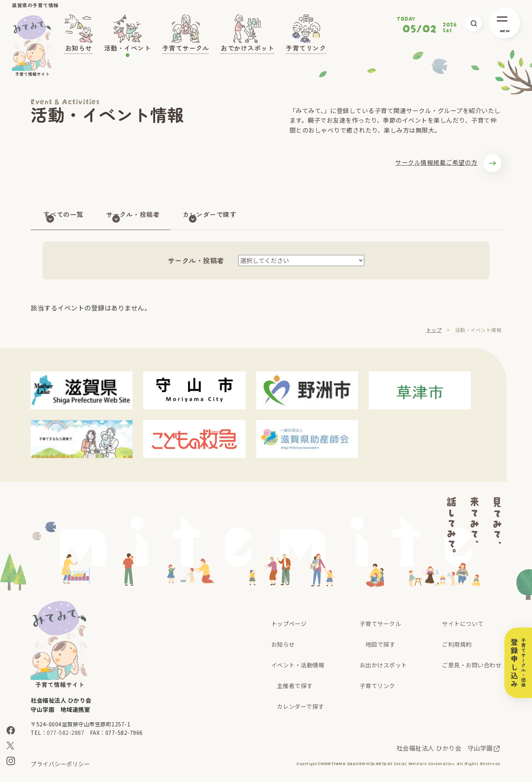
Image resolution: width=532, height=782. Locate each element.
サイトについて (463, 623)
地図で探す (380, 644)
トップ (434, 330)
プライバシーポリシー (60, 764)
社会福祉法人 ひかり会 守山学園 (445, 748)
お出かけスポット (383, 665)
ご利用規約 (457, 644)
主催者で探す (295, 686)
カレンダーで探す (300, 706)
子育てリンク (377, 686)
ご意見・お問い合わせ (472, 665)
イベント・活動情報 (298, 665)
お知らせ (283, 644)
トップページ (289, 623)
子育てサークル (381, 623)
